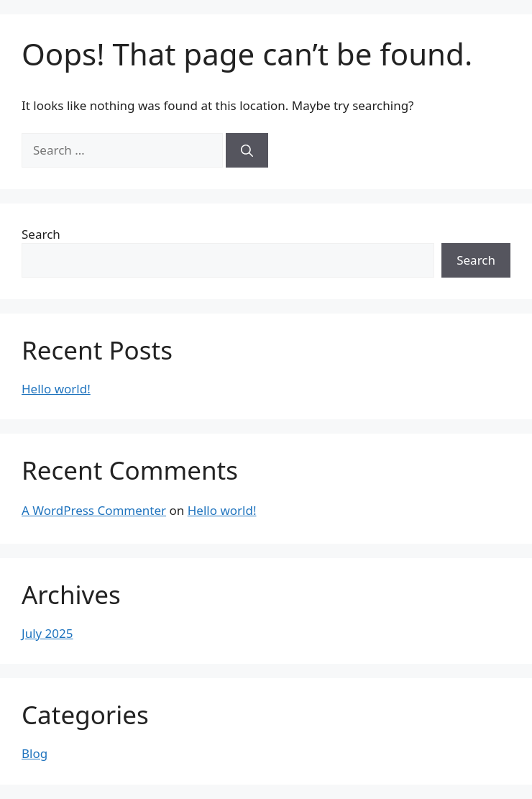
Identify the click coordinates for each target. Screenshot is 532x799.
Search (41, 234)
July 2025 (47, 633)
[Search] (247, 150)
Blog (35, 753)
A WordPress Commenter (94, 510)
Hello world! (56, 389)
